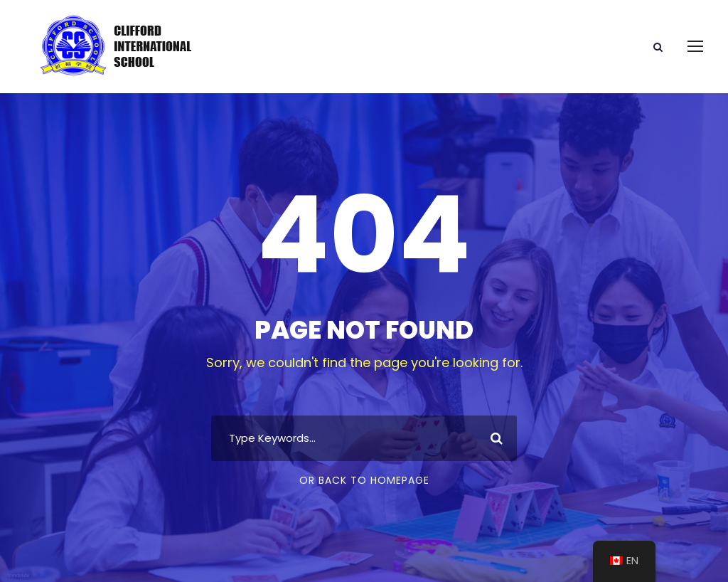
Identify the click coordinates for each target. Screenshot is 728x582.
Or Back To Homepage (364, 480)
